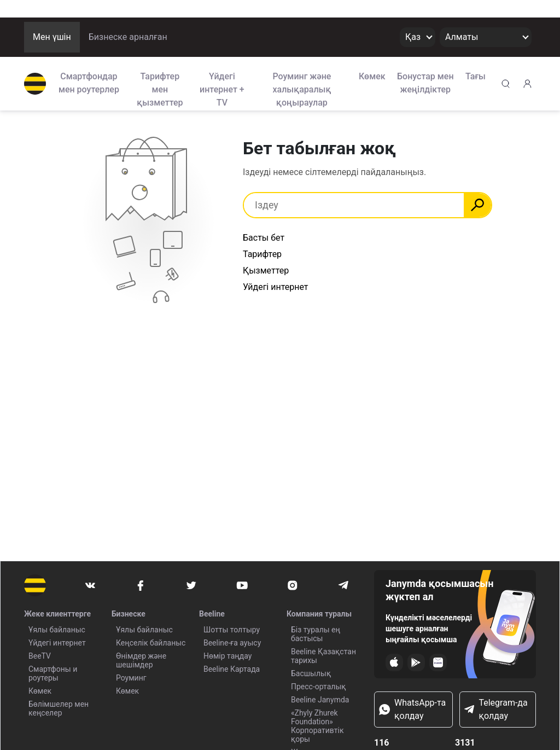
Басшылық (311, 673)
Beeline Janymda (320, 700)
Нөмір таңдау (227, 656)
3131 (465, 743)
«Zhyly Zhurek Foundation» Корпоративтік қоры (317, 726)
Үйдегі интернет (57, 643)
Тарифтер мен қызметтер (160, 89)
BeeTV (40, 656)
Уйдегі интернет (276, 287)
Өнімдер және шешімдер (141, 660)
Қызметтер (266, 271)
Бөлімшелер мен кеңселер (59, 708)
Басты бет (264, 238)
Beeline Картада (232, 669)
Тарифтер (262, 254)
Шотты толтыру (232, 630)
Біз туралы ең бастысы (316, 634)
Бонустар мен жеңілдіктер (425, 83)
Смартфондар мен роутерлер (89, 83)
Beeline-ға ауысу (232, 643)
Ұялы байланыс (57, 630)
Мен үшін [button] (52, 37)
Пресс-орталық (319, 687)
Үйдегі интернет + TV (222, 89)
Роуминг (131, 678)
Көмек (372, 76)
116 (382, 743)
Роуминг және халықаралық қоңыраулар (302, 89)
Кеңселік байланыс (151, 643)
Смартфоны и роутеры (53, 673)
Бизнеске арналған (128, 37)
